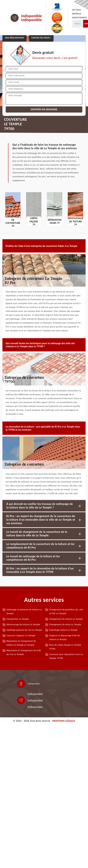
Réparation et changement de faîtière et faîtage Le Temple (21, 643)
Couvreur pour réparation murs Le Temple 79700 (66, 656)
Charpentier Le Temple (18, 619)
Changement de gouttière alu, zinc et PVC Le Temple (66, 612)
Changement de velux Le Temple (65, 624)
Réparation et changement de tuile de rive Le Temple (24, 652)
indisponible (31, 16)
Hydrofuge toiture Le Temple (63, 630)
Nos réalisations (14, 38)
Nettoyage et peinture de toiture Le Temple (24, 612)
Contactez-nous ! (41, 38)
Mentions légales (64, 721)
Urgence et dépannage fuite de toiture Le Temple (65, 637)
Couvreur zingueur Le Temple (21, 636)
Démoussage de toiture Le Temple (23, 624)
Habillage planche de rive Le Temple (24, 630)
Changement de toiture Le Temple (66, 619)
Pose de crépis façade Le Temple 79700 (65, 647)
